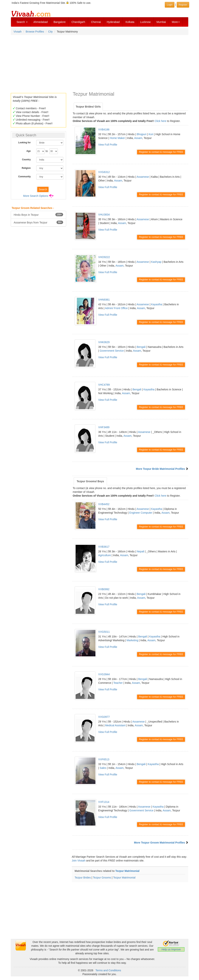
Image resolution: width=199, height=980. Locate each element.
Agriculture (105, 555)
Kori (151, 134)
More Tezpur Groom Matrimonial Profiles (160, 843)
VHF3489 (104, 427)
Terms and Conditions (108, 970)
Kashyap (156, 262)
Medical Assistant (115, 725)
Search (22, 22)
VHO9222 (104, 257)
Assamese (143, 177)
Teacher (118, 683)
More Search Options (36, 196)
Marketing (132, 640)
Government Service (112, 351)
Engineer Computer (141, 513)
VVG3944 (104, 674)
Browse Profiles (35, 32)
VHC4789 (104, 385)
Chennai (96, 22)
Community (24, 177)
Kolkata (130, 22)
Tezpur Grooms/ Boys (90, 481)
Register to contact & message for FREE (161, 152)
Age (29, 151)
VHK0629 (104, 342)
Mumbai (161, 22)
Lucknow (145, 22)
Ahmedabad (41, 22)
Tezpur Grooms (102, 878)
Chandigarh (78, 22)
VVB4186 (104, 129)
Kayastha (156, 304)
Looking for (24, 143)
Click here (160, 121)
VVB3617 (104, 547)
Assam (138, 138)
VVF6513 (104, 759)
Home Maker (117, 138)
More (176, 22)
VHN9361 (104, 300)
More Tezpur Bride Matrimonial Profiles (160, 469)
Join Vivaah (79, 861)
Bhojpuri (141, 134)
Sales (103, 768)
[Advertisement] (100, 63)
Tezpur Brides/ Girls (88, 107)
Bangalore (60, 22)
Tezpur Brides (83, 878)
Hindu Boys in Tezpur (38, 215)
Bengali (141, 347)
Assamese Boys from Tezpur (38, 222)
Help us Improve (171, 949)
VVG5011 (104, 632)
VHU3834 (104, 215)
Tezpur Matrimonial (127, 871)
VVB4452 (104, 504)
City (50, 32)
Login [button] (170, 5)
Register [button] (183, 5)
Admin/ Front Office (116, 308)
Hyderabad (113, 22)
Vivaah (18, 32)
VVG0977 (104, 717)
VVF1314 (104, 802)
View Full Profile (108, 145)
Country (26, 160)
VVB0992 (104, 589)
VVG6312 (104, 172)
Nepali (140, 551)
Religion (26, 168)
